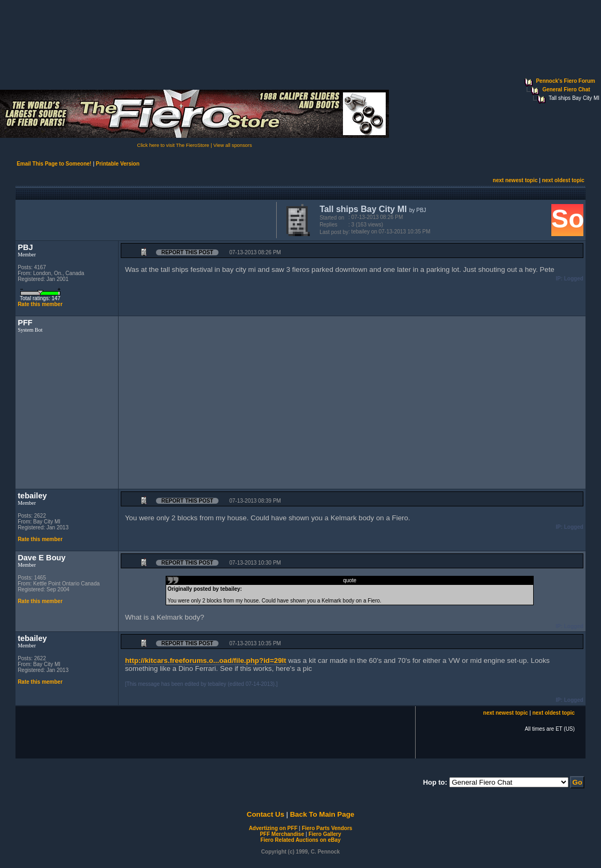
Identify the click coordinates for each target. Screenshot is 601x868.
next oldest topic (563, 180)
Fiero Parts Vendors (327, 828)
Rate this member (40, 304)
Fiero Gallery (325, 834)
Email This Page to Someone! (54, 164)
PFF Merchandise (282, 834)
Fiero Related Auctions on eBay (300, 840)
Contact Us (266, 814)
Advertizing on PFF (273, 828)
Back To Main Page (322, 814)
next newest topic (515, 180)
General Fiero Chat (566, 89)
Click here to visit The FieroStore (173, 145)
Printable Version (118, 164)
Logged (574, 279)
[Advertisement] (144, 219)
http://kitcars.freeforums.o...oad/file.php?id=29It (206, 660)
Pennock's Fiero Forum (565, 81)
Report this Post (187, 252)
